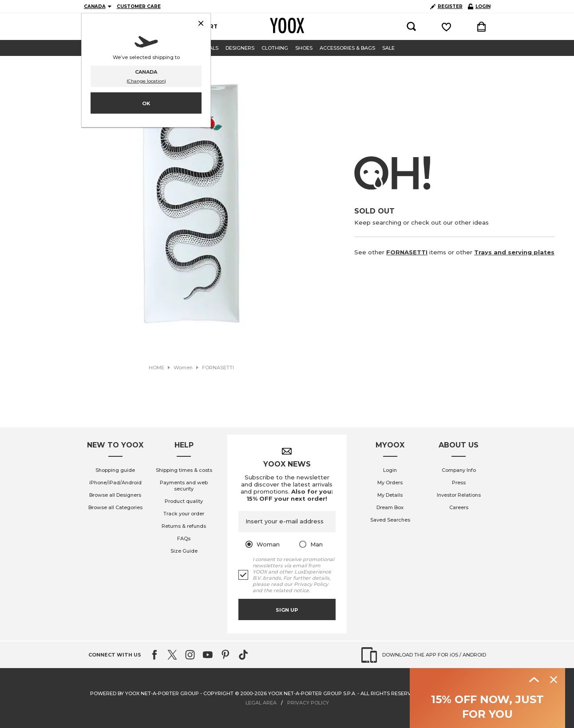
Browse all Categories (115, 507)
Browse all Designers (115, 495)
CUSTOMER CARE (139, 6)
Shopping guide (115, 470)
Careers (459, 507)
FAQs (184, 538)
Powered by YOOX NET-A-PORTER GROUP (144, 693)
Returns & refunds (184, 526)
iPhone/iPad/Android (115, 483)
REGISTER (446, 6)
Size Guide (184, 551)
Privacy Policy (311, 584)
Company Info (459, 470)
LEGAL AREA (261, 703)
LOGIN (479, 6)
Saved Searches (390, 520)
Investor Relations (459, 495)
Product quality (184, 501)
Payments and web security (184, 486)
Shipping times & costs (184, 470)
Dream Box (390, 507)
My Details (390, 495)
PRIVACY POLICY (308, 703)
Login (390, 470)
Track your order (184, 514)
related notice (291, 590)
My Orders (390, 483)
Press (459, 483)
